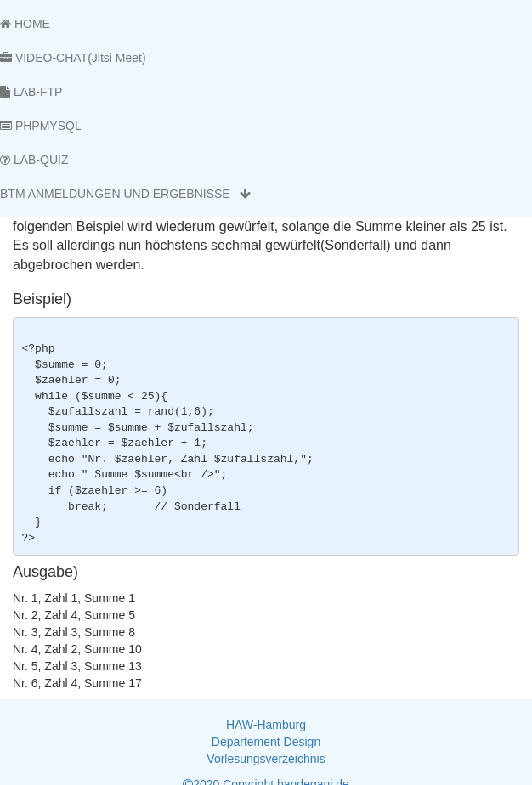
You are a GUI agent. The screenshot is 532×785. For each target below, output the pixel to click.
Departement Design (266, 742)
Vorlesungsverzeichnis (266, 759)
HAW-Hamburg (266, 725)
